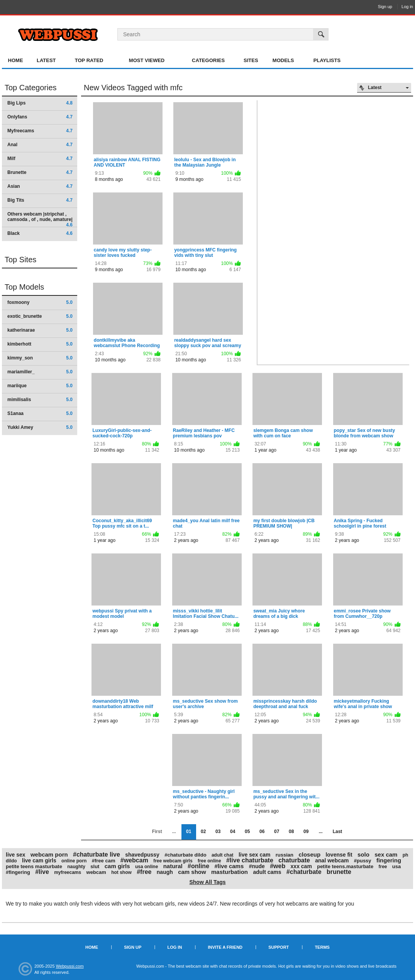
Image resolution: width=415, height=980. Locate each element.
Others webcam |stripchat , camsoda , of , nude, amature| (40, 219)
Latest (46, 60)
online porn (74, 861)
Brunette (40, 172)
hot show (121, 872)
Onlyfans (40, 117)
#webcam (134, 860)
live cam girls (39, 860)
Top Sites (20, 260)
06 (262, 832)
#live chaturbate (250, 860)
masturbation (230, 872)
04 (233, 832)
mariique (40, 386)
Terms (322, 947)
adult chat (223, 855)
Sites (251, 60)
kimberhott (40, 344)
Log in (407, 7)
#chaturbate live (97, 854)
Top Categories (31, 88)
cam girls (117, 866)
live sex (16, 855)
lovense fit (339, 855)
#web (278, 866)
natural (173, 866)
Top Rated (89, 60)
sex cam (386, 854)
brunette (339, 872)
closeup (309, 854)
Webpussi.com (70, 966)
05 (247, 832)
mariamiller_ (40, 372)
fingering (389, 860)
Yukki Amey (40, 427)
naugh (165, 872)
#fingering (18, 872)
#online (198, 866)
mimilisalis (40, 400)
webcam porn (49, 854)
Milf (40, 159)
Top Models (24, 287)
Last (338, 832)
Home (16, 60)
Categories (208, 60)
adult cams (267, 872)
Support (279, 947)
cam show (192, 872)
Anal (40, 145)
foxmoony (40, 302)
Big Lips (40, 103)
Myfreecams (40, 131)
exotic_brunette (40, 316)
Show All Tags (207, 882)
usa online (147, 867)
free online (209, 861)
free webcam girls (173, 861)
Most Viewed (147, 60)
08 (291, 832)
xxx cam (301, 866)
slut (95, 866)
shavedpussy (142, 855)
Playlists (327, 60)
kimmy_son (40, 358)
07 (277, 832)
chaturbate (294, 860)
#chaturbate (304, 872)
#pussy (363, 861)
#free (144, 872)
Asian (40, 186)
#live (42, 872)
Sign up (385, 7)
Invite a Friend (225, 947)
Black (40, 233)
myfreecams (68, 872)
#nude (257, 866)
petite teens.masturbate (345, 866)
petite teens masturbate (34, 866)
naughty (76, 867)
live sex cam (255, 855)
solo (363, 854)
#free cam (104, 861)
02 (203, 832)
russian (285, 855)
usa (396, 866)
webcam (96, 872)
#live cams (229, 866)
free (383, 867)
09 (306, 832)
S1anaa (40, 413)
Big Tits (40, 200)
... (321, 832)
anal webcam (332, 860)
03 (218, 832)
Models (283, 60)
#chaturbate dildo (185, 855)
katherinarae (40, 330)
